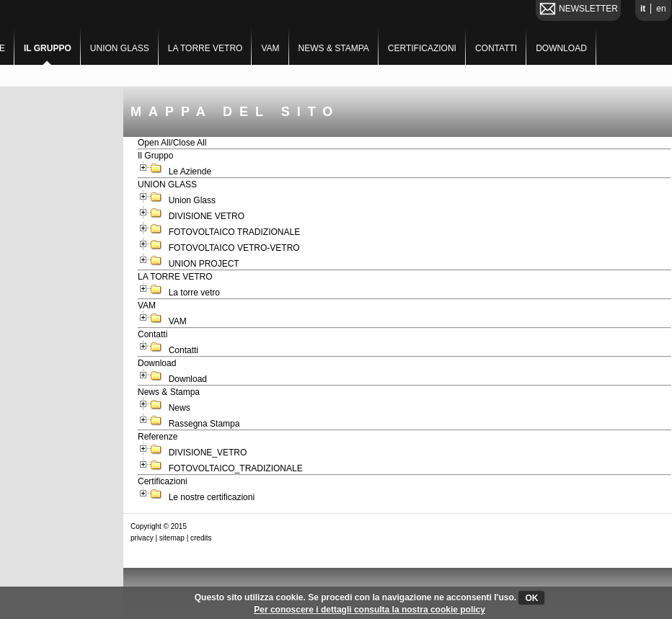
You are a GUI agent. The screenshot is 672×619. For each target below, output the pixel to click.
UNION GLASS (120, 48)
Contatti (496, 48)
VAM (270, 48)
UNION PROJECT (204, 264)
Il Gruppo (48, 48)
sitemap (172, 538)
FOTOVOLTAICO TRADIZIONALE (234, 232)
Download (561, 48)
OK (531, 598)
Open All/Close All (172, 143)
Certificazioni (422, 48)
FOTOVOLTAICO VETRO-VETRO (234, 248)
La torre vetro (195, 293)
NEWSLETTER (588, 9)
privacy (142, 538)
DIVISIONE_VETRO (208, 453)
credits (201, 538)
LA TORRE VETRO (205, 48)
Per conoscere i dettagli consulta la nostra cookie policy (370, 610)
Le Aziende (190, 172)
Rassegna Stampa (204, 424)
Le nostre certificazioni (212, 497)
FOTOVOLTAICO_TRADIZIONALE (235, 468)
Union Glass (192, 200)
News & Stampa (334, 48)
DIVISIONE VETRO (207, 216)
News (179, 408)
